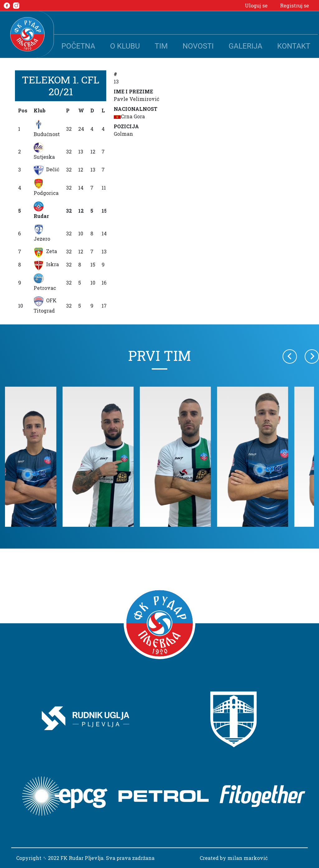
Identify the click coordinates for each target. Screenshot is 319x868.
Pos (23, 110)
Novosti (198, 46)
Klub (40, 110)
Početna (78, 46)
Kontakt (294, 46)
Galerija (246, 46)
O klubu (125, 46)
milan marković (248, 858)
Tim (161, 46)
